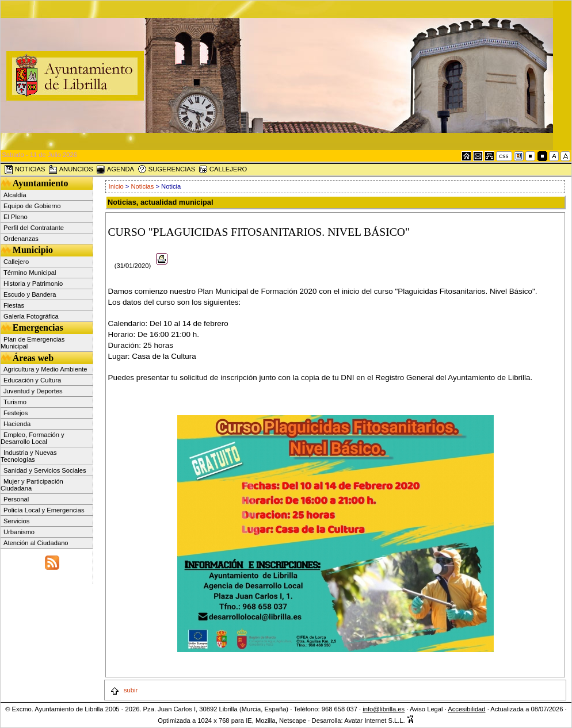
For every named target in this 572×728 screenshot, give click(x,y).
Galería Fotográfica (31, 316)
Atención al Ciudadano (36, 543)
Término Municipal (30, 273)
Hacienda (17, 424)
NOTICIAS (25, 170)
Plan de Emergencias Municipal (33, 343)
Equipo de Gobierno (32, 206)
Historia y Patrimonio (33, 283)
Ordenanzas (21, 239)
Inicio (117, 186)
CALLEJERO (223, 170)
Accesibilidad (466, 709)
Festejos (16, 413)
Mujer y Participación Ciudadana (32, 485)
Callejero (16, 262)
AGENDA (115, 170)
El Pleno (16, 217)
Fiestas (14, 305)
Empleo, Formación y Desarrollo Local (33, 438)
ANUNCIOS (71, 170)
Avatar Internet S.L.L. (379, 721)
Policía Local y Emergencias (44, 510)
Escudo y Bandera (30, 294)
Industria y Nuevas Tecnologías (29, 456)
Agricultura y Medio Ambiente (45, 369)
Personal (16, 499)
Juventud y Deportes (33, 391)
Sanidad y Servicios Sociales (45, 470)
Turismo (15, 402)
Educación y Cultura (32, 380)
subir (124, 690)
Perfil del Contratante (34, 228)
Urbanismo (19, 532)
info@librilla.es (384, 709)
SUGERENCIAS (167, 170)
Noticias (143, 186)
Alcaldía (15, 195)
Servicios (16, 521)
